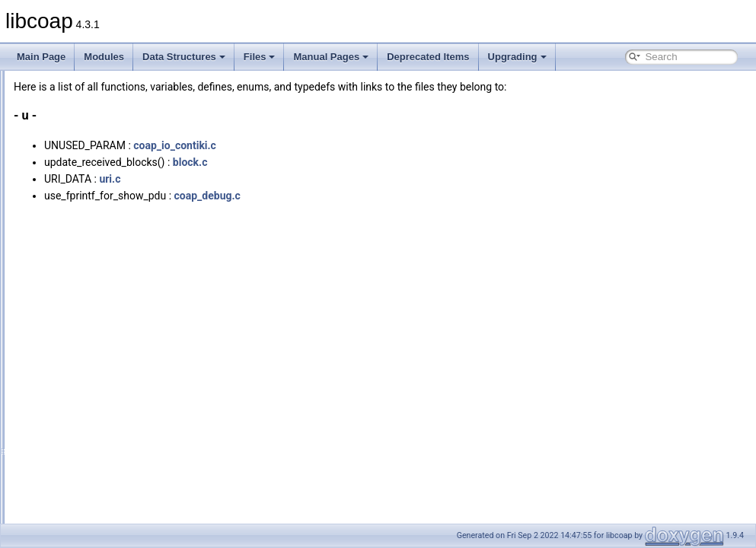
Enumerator (74, 448)
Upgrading (517, 57)
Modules (104, 57)
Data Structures (184, 57)
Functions (70, 381)
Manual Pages (331, 57)
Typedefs (69, 414)
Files (260, 57)
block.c (381, 162)
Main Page (41, 57)
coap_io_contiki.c (365, 145)
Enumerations (78, 431)
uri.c (300, 179)
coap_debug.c (398, 196)
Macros (65, 464)
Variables (69, 397)
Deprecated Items (428, 57)
